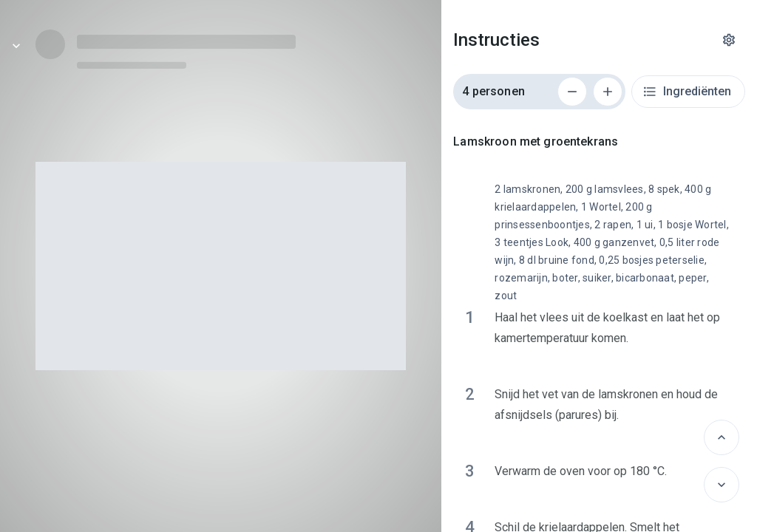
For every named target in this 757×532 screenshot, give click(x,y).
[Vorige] (722, 437)
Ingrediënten (687, 92)
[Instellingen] (729, 40)
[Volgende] (722, 485)
